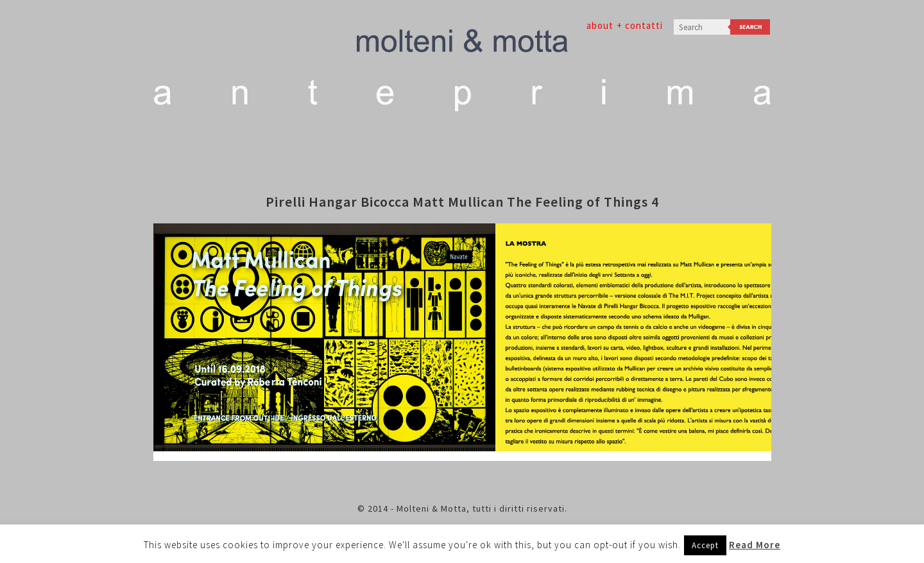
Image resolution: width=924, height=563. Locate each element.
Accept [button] (705, 545)
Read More (755, 545)
